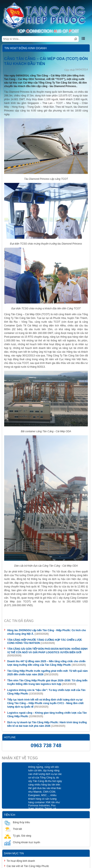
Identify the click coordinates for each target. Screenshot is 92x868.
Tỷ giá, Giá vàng (18, 836)
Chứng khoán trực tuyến (22, 842)
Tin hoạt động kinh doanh (21, 861)
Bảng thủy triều (17, 822)
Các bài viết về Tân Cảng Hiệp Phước (28, 866)
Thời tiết (13, 829)
